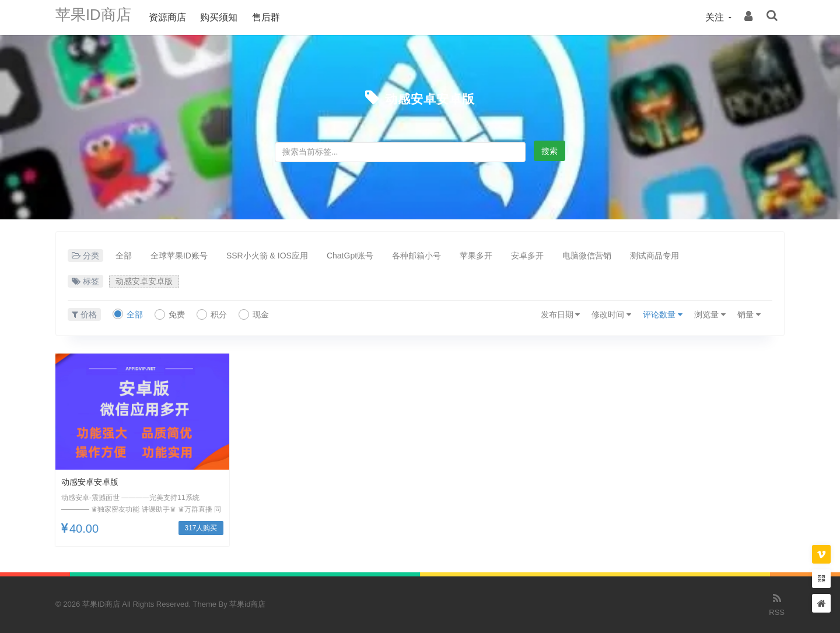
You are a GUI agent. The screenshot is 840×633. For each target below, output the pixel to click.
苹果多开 (476, 256)
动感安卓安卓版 (430, 98)
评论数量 (663, 314)
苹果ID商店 (99, 17)
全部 (124, 256)
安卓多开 (527, 256)
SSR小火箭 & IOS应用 (267, 256)
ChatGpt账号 (350, 256)
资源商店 (179, 17)
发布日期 (561, 314)
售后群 (278, 17)
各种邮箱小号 (416, 256)
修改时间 (611, 314)
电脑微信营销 (587, 256)
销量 (749, 314)
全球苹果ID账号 (179, 256)
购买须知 (230, 17)
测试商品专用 (654, 256)
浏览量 (710, 314)
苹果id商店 (247, 604)
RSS (777, 604)
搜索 (549, 151)
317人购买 (201, 528)
